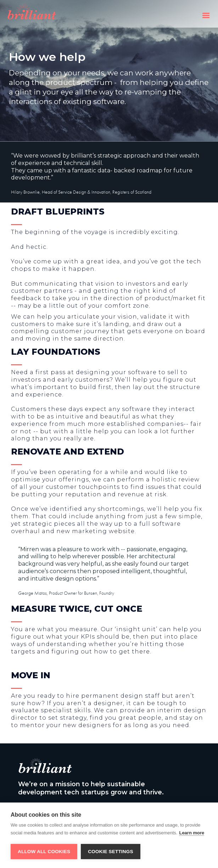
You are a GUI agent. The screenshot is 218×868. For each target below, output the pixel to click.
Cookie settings (111, 852)
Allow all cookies (44, 852)
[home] (52, 15)
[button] (206, 14)
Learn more (192, 833)
